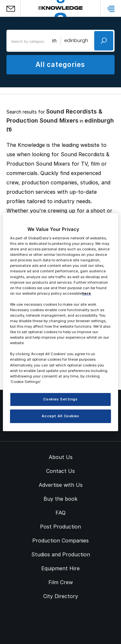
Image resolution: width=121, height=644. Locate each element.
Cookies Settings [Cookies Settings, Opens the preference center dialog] (60, 399)
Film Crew (61, 582)
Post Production (60, 527)
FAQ (60, 513)
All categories (60, 65)
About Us (61, 457)
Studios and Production (61, 554)
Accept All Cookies (60, 416)
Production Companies (60, 540)
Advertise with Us (61, 485)
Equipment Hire (60, 568)
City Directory (61, 596)
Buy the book (60, 499)
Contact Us (60, 471)
